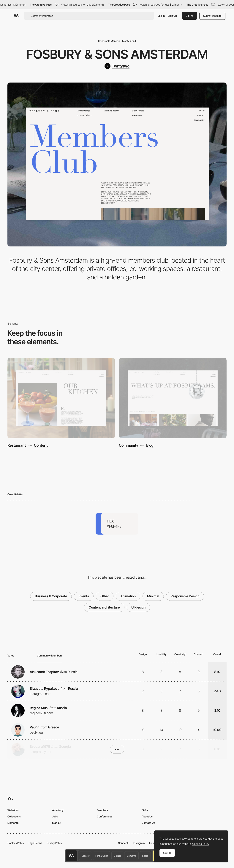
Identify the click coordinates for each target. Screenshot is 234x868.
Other (105, 596)
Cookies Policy (16, 843)
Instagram (139, 843)
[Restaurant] (61, 398)
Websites (13, 810)
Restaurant (17, 445)
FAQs (145, 810)
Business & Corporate (51, 596)
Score (145, 856)
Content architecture (104, 607)
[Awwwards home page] (71, 856)
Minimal (153, 596)
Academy (58, 810)
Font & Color (102, 856)
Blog (150, 445)
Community (129, 445)
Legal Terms (35, 843)
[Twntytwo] (117, 66)
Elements (131, 856)
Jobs (55, 816)
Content (41, 445)
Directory (102, 810)
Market (56, 823)
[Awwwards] (17, 16)
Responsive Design (185, 596)
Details (117, 856)
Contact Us (148, 823)
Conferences (105, 816)
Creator (86, 856)
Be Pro (190, 16)
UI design (138, 607)
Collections (14, 816)
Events (84, 596)
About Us (147, 816)
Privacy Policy (54, 843)
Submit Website (212, 16)
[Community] (173, 398)
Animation (128, 596)
